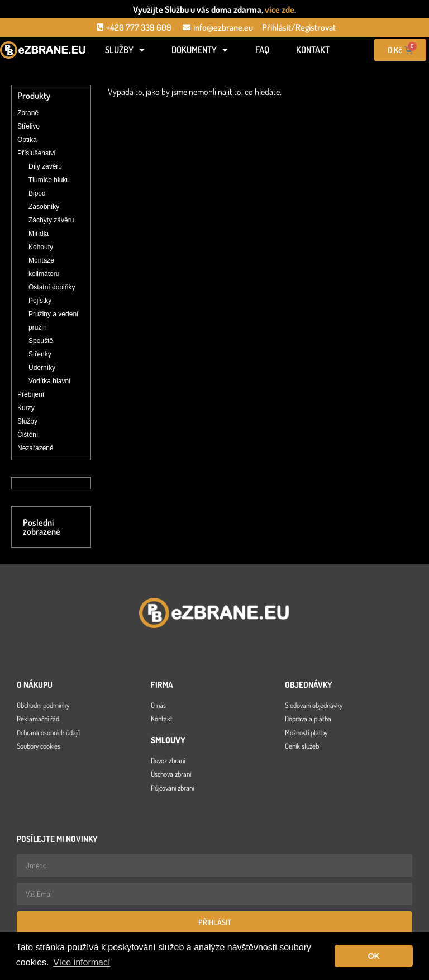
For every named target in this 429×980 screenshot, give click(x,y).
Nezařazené (35, 448)
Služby (125, 50)
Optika (27, 140)
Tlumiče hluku (49, 180)
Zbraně (28, 113)
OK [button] (374, 956)
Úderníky (42, 368)
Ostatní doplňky (52, 287)
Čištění (28, 435)
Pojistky (40, 301)
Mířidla (39, 234)
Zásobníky (44, 207)
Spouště (41, 341)
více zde (280, 9)
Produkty (34, 96)
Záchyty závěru (51, 220)
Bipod (37, 193)
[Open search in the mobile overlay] (43, 68)
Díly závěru (45, 166)
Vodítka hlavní (49, 381)
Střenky (40, 354)
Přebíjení (31, 394)
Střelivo (28, 126)
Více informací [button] (82, 962)
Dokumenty (200, 50)
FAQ (262, 50)
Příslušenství (37, 153)
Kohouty (41, 247)
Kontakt (313, 50)
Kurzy (26, 408)
